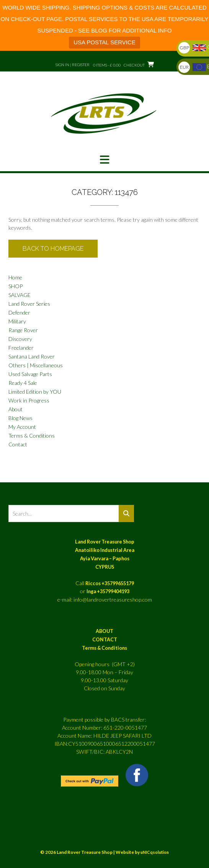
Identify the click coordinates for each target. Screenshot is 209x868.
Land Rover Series (29, 304)
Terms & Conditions (32, 436)
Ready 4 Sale (23, 383)
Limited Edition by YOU (35, 392)
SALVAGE (20, 295)
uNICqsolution (155, 852)
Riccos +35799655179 (110, 583)
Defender (19, 312)
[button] (104, 160)
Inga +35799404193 (108, 591)
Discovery (20, 339)
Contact (18, 444)
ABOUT (104, 631)
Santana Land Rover (32, 356)
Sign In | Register (73, 65)
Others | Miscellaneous (36, 365)
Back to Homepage (53, 249)
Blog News (20, 418)
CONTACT (105, 640)
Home (15, 277)
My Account (22, 427)
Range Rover (23, 330)
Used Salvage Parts (30, 374)
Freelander (21, 348)
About (16, 409)
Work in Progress (29, 400)
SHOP (16, 286)
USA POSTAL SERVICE (104, 42)
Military (17, 321)
